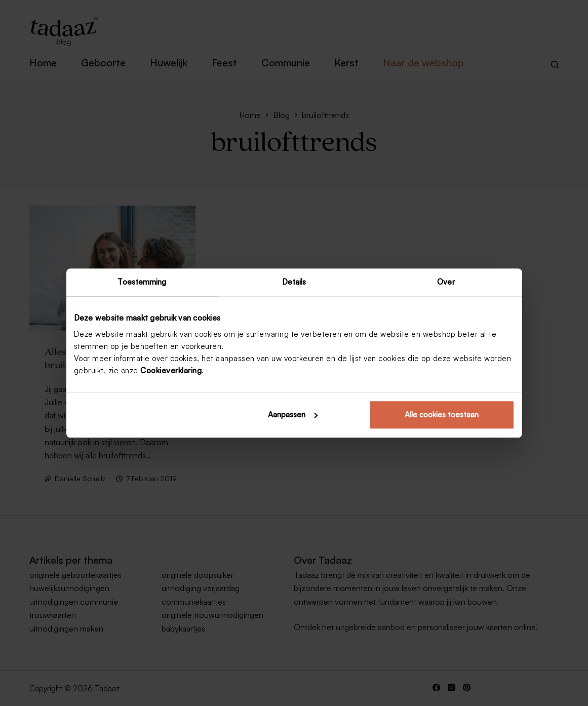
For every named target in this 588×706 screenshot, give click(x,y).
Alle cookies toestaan (442, 415)
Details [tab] (294, 282)
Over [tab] (446, 282)
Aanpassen (293, 415)
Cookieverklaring (171, 370)
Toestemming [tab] (142, 282)
